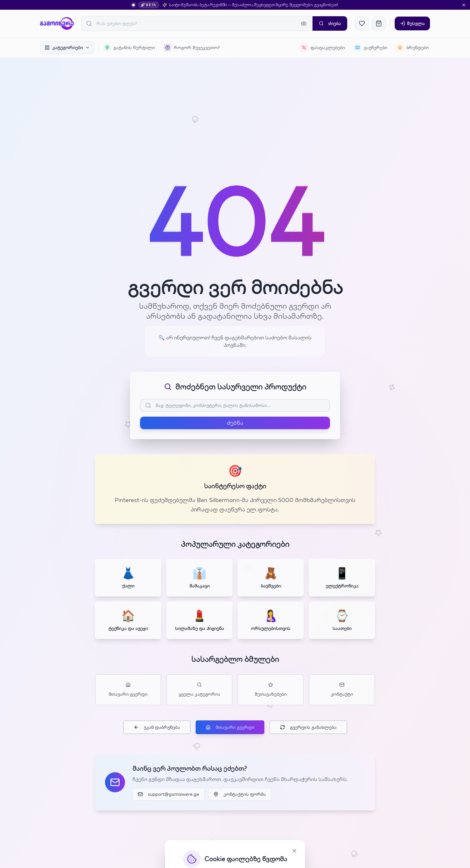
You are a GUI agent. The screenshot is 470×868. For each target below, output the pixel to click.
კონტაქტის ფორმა (240, 794)
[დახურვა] (464, 5)
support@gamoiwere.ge (168, 794)
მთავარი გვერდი (230, 727)
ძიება (330, 23)
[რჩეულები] (362, 23)
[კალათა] (379, 23)
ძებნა (235, 423)
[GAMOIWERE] (57, 23)
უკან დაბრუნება (157, 727)
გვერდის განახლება (308, 727)
